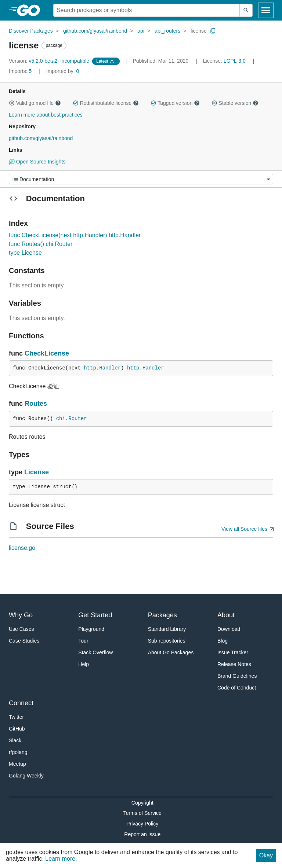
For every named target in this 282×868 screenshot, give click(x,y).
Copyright (142, 803)
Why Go (21, 615)
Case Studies (24, 641)
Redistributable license (106, 103)
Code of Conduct (237, 688)
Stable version (235, 103)
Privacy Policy (142, 824)
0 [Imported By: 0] (63, 71)
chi (61, 419)
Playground (91, 629)
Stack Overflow (95, 652)
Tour (83, 641)
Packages (162, 615)
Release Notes (234, 664)
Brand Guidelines (237, 676)
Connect (21, 703)
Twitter (16, 717)
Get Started (95, 615)
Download (229, 629)
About (226, 615)
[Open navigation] (266, 10)
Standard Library (167, 629)
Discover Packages (31, 31)
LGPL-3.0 (235, 61)
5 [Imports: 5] (21, 71)
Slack (15, 740)
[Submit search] (246, 10)
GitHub (17, 729)
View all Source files (244, 529)
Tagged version (175, 103)
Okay (266, 855)
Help (84, 664)
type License (25, 253)
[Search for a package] (147, 10)
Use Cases (21, 629)
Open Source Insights (37, 162)
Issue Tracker (233, 652)
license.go (22, 548)
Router (77, 419)
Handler (110, 368)
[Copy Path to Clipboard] (213, 31)
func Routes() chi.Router (41, 244)
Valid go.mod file (35, 103)
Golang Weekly (26, 776)
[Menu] (141, 179)
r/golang (18, 752)
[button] (12, 103)
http (90, 368)
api (141, 31)
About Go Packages (171, 652)
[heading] (31, 10)
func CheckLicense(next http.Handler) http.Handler (75, 235)
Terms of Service (142, 813)
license (199, 31)
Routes (36, 404)
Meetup (17, 764)
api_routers (167, 31)
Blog (223, 641)
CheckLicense (47, 353)
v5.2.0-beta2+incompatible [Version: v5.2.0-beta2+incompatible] (50, 61)
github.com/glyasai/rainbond (95, 31)
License (37, 472)
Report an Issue (142, 834)
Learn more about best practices (46, 115)
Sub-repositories (167, 641)
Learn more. (61, 859)
